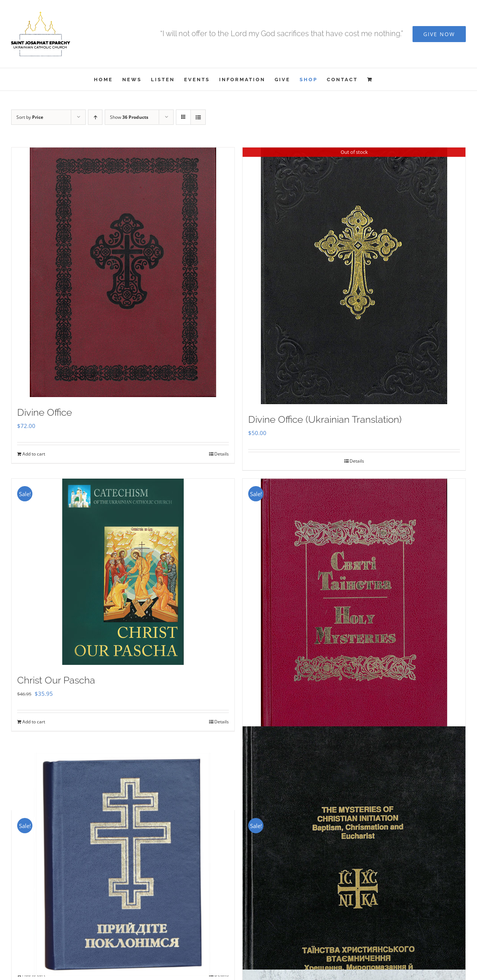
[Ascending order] (95, 117)
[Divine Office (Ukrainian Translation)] (354, 276)
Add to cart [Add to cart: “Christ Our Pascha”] (34, 722)
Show (129, 117)
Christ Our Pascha (56, 680)
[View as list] (198, 117)
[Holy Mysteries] (354, 607)
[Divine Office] (123, 272)
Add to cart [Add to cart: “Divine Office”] (34, 454)
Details (222, 454)
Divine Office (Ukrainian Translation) (325, 419)
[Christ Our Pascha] (123, 572)
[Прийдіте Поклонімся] (123, 864)
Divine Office (45, 412)
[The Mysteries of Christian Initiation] (354, 891)
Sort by (30, 117)
